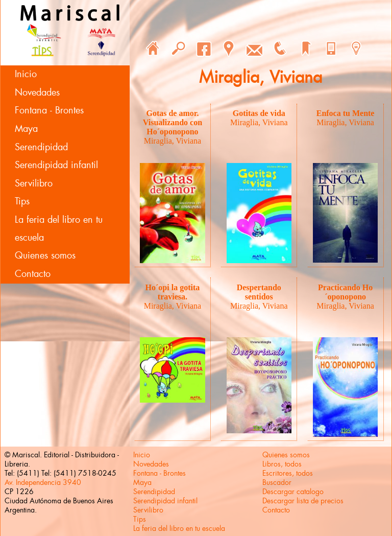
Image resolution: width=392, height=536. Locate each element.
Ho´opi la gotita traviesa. (173, 292)
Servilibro (34, 183)
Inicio (26, 74)
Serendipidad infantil (56, 165)
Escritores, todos (288, 473)
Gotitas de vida (259, 113)
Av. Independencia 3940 (43, 482)
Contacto (33, 274)
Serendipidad (41, 147)
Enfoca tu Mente (346, 113)
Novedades (37, 92)
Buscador (277, 482)
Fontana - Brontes (49, 110)
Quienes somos (45, 255)
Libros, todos (282, 464)
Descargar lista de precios (303, 501)
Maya (26, 129)
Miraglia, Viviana (173, 141)
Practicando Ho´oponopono (345, 292)
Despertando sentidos (259, 292)
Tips (22, 201)
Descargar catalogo (293, 492)
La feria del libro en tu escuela (59, 229)
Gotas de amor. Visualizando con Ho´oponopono (173, 122)
